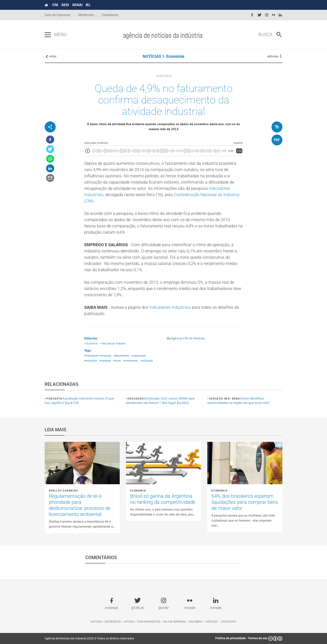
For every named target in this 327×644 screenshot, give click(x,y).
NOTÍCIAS (152, 56)
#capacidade (139, 356)
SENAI (77, 5)
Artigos (129, 622)
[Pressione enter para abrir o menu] (48, 35)
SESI (65, 5)
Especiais (211, 622)
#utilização (147, 361)
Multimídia (86, 15)
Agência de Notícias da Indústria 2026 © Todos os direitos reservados (89, 638)
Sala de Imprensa (57, 15)
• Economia (91, 343)
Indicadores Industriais (171, 307)
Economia (175, 56)
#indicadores (91, 356)
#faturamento (122, 356)
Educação (136, 399)
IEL (88, 5)
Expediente (110, 15)
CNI (55, 5)
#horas (117, 361)
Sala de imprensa (174, 622)
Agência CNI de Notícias (188, 338)
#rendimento (131, 361)
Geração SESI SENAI (225, 399)
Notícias (96, 622)
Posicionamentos (148, 622)
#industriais (91, 361)
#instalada (105, 361)
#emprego (105, 356)
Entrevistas (113, 622)
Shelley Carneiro (64, 491)
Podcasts (54, 399)
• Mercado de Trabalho (113, 343)
